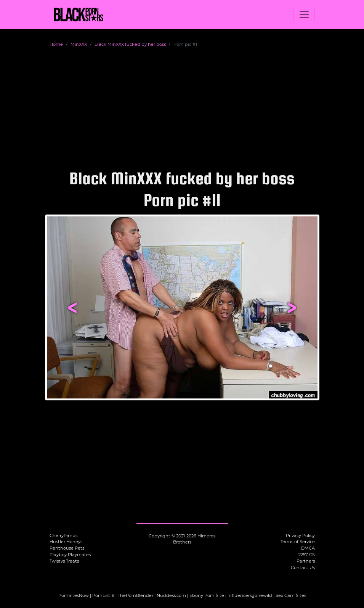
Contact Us (303, 568)
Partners (306, 561)
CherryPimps (63, 535)
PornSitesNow (74, 595)
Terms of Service (298, 542)
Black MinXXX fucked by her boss (130, 44)
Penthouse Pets (67, 548)
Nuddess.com (171, 595)
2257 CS (307, 555)
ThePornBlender (135, 595)
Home (56, 44)
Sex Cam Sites (291, 595)
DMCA (308, 548)
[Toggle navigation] (304, 15)
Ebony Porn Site (207, 595)
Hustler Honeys (66, 542)
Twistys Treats (64, 561)
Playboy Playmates (70, 555)
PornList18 (103, 595)
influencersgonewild (250, 595)
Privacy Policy (300, 535)
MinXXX (79, 44)
